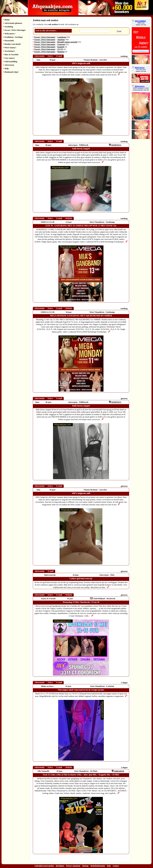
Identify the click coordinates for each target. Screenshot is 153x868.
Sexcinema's (9, 51)
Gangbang (62, 37)
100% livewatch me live (141, 24)
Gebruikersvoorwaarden (44, 866)
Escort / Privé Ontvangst (45, 37)
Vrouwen (61, 44)
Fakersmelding (10, 61)
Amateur (61, 39)
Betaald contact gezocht (67, 42)
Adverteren (9, 65)
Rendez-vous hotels (12, 44)
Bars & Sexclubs (11, 54)
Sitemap (85, 866)
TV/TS (60, 49)
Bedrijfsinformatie (98, 866)
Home (6, 20)
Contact (116, 866)
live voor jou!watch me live (141, 70)
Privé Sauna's (10, 48)
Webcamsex (9, 34)
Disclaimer (60, 866)
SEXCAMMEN (139, 21)
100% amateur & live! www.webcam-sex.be (141, 89)
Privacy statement (73, 866)
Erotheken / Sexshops (13, 37)
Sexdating (8, 27)
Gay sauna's (9, 58)
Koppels (61, 47)
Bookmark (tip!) (11, 72)
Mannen (61, 52)
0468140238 (119, 771)
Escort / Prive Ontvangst (14, 30)
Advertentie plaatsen (13, 23)
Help (6, 68)
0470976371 (116, 145)
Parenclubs (9, 41)
